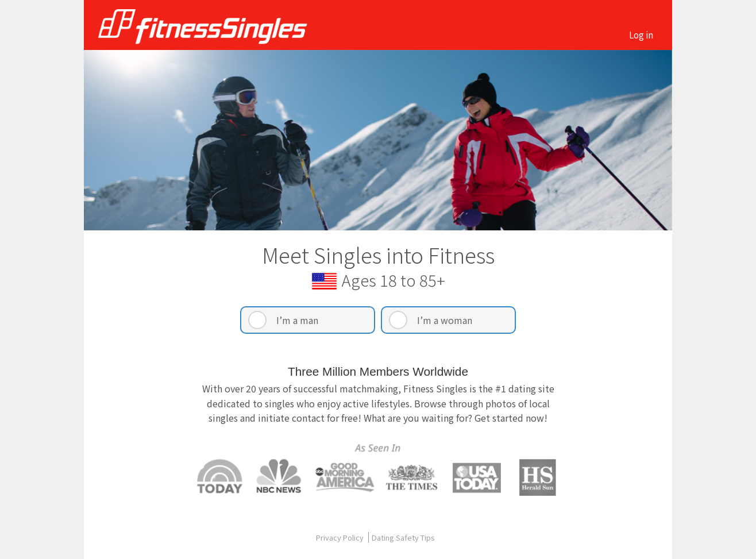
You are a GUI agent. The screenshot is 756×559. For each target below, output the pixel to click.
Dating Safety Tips (403, 537)
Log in (641, 34)
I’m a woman (445, 320)
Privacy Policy (341, 537)
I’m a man (297, 320)
